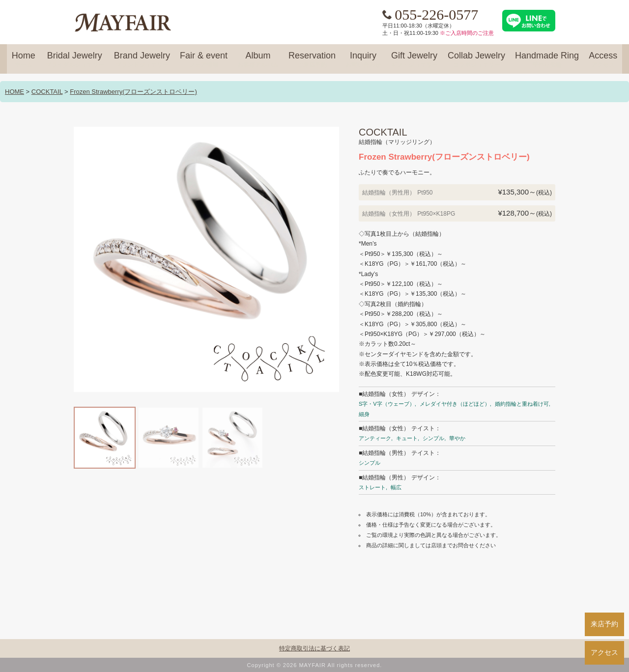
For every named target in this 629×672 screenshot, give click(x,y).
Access (603, 60)
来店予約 (604, 624)
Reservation (312, 60)
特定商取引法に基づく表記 (314, 648)
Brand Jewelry (142, 60)
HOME (14, 92)
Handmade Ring (547, 60)
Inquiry (363, 60)
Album (258, 60)
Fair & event (204, 60)
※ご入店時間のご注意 (467, 33)
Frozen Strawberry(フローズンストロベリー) (133, 92)
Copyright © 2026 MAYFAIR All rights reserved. (315, 665)
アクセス (604, 652)
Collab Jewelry (476, 60)
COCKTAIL (47, 92)
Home (24, 60)
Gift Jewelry (414, 60)
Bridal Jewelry (75, 60)
